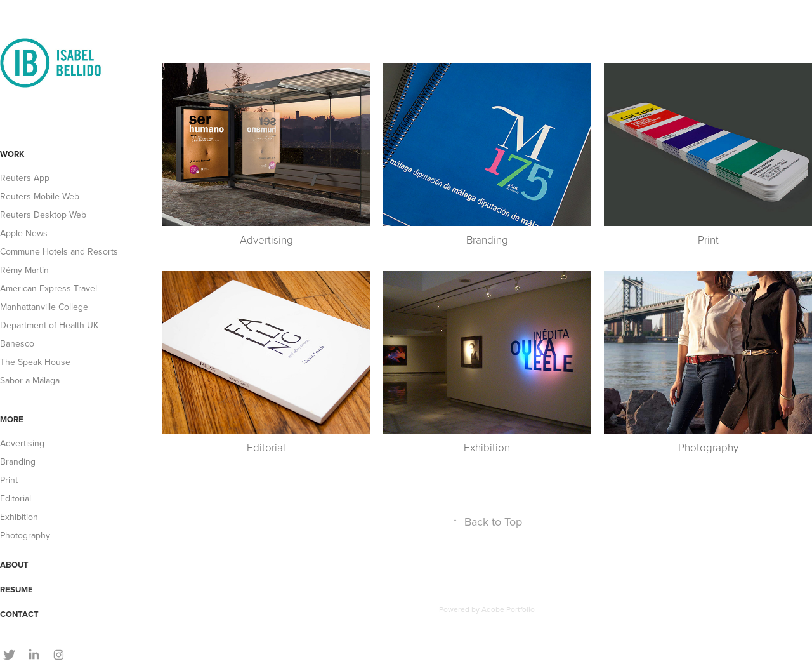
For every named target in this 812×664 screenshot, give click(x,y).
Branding (18, 461)
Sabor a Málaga (30, 380)
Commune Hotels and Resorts (59, 251)
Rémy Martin (24, 270)
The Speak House (35, 362)
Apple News (24, 233)
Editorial (16, 498)
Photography (25, 535)
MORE (12, 419)
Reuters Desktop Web (43, 215)
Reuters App (25, 178)
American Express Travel (49, 288)
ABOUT (14, 565)
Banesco (17, 343)
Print (9, 480)
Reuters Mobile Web (40, 196)
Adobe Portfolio (508, 609)
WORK (12, 154)
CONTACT (19, 614)
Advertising (22, 443)
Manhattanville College (44, 307)
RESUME (16, 589)
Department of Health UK (49, 325)
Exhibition (19, 517)
